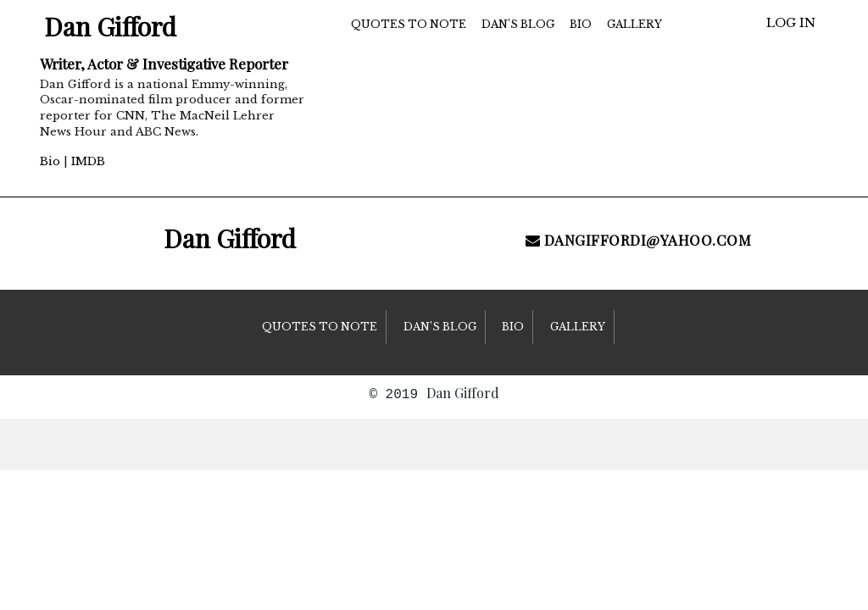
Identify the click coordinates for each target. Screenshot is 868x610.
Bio (50, 161)
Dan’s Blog (518, 24)
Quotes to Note (409, 24)
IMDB (88, 161)
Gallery (634, 24)
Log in (791, 23)
